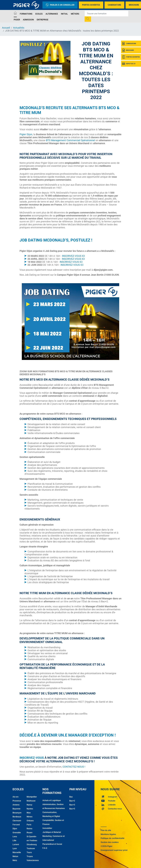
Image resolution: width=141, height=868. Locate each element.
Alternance (52, 14)
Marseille (17, 852)
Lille (14, 840)
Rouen (30, 833)
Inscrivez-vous (32, 758)
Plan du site (106, 830)
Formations (26, 14)
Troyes (30, 856)
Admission (28, 20)
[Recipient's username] (106, 14)
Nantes (30, 809)
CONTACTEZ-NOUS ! (74, 767)
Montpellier (32, 797)
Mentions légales (108, 834)
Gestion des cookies (110, 842)
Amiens (16, 805)
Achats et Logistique (52, 800)
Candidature (114, 5)
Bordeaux (17, 817)
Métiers (75, 14)
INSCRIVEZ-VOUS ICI (73, 256)
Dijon (15, 829)
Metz (15, 860)
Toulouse (31, 848)
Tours (29, 852)
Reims (29, 829)
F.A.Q (45, 848)
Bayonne (17, 809)
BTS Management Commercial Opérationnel (70, 140)
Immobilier (47, 828)
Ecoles (39, 14)
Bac (71, 797)
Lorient (16, 844)
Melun (15, 856)
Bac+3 (72, 805)
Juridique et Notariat (52, 832)
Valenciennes (33, 860)
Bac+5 (72, 809)
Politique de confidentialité (113, 838)
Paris (29, 825)
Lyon (15, 848)
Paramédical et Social (52, 844)
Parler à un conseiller (60, 5)
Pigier (17, 20)
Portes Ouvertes (91, 5)
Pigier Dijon (26, 134)
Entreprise (43, 20)
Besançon (17, 813)
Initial (64, 14)
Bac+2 (72, 801)
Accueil (6, 28)
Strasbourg (32, 844)
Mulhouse (31, 801)
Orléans (30, 821)
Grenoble (17, 833)
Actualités (19, 28)
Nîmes (30, 817)
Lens (15, 837)
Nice (29, 813)
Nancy (29, 805)
